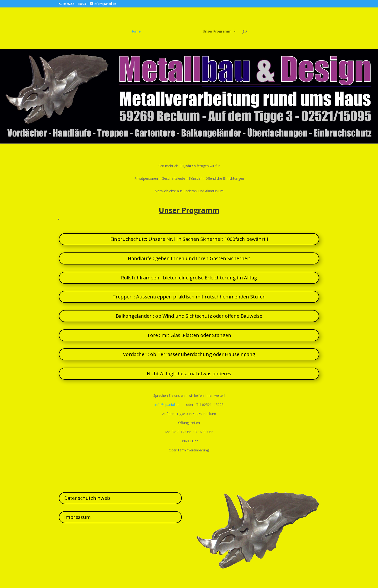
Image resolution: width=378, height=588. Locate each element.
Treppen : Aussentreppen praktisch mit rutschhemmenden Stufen (189, 297)
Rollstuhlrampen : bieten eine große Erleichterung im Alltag (189, 278)
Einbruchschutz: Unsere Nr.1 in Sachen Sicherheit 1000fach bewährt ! (189, 239)
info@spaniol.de (167, 405)
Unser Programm (216, 31)
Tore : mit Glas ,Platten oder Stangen (189, 335)
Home (137, 31)
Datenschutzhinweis (87, 498)
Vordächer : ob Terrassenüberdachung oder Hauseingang (189, 354)
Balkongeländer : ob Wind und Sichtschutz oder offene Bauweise (189, 316)
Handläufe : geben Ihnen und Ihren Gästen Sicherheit (189, 258)
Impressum (77, 517)
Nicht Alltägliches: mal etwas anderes (189, 373)
